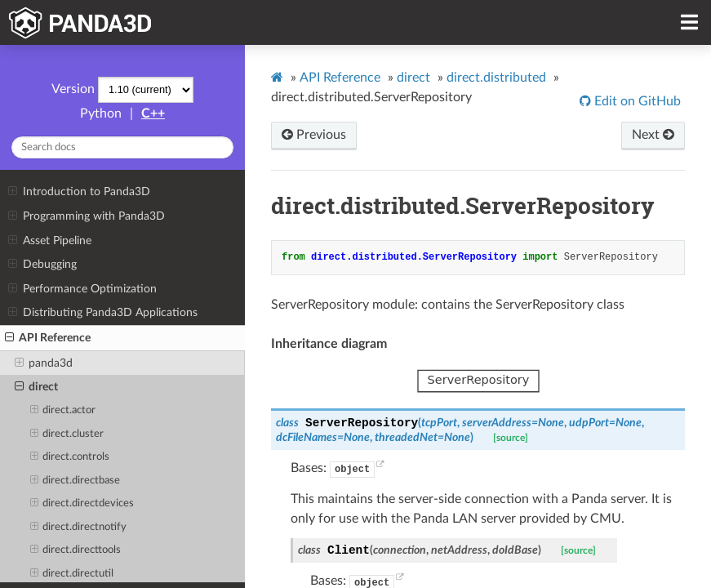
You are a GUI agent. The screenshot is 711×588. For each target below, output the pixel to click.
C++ (153, 114)
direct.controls (70, 457)
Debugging (42, 265)
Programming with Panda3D (86, 216)
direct (36, 387)
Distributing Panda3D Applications (102, 313)
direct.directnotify (79, 528)
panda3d (44, 363)
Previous (314, 135)
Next (653, 135)
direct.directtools (76, 550)
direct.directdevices (82, 504)
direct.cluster (67, 434)
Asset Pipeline (49, 241)
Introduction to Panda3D (79, 192)
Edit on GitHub (636, 101)
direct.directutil (72, 574)
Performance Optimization (82, 289)
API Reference (48, 338)
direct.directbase (76, 481)
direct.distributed (496, 78)
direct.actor (63, 411)
